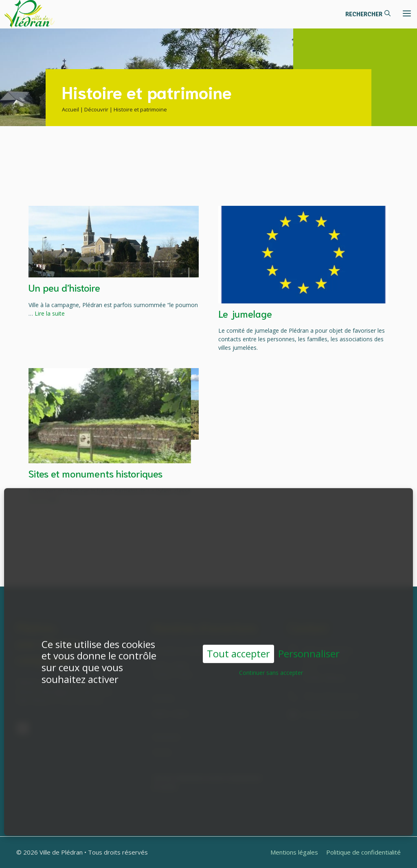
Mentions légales (294, 852)
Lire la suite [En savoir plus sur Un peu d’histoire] (50, 313)
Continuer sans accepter (271, 667)
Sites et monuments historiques (95, 473)
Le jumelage (245, 313)
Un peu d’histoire (64, 287)
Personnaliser (309, 649)
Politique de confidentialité (363, 852)
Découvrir (96, 109)
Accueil (70, 109)
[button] (368, 14)
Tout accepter (238, 648)
